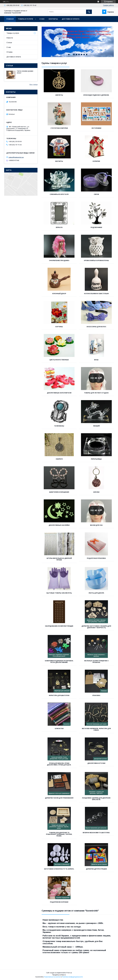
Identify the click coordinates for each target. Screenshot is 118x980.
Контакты (53, 19)
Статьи (9, 43)
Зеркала (59, 227)
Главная (10, 19)
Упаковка (96, 695)
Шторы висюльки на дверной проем (59, 559)
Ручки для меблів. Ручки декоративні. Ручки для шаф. (59, 764)
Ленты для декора (96, 593)
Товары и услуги (25, 19)
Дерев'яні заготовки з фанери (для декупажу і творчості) (96, 627)
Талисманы (59, 426)
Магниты (59, 161)
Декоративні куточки (96, 763)
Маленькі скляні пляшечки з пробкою (96, 662)
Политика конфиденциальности (72, 977)
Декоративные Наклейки (59, 525)
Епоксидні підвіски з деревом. (96, 95)
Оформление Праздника (59, 261)
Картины (59, 327)
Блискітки (59, 729)
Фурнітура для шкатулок (59, 695)
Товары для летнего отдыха (96, 393)
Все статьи (34, 85)
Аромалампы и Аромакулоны (96, 261)
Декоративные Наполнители (59, 393)
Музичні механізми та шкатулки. (96, 833)
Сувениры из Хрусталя (59, 194)
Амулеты (59, 95)
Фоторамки (96, 128)
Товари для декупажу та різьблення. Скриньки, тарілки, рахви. (59, 834)
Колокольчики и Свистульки (96, 294)
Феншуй (96, 426)
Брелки (96, 492)
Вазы (96, 360)
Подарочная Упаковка (96, 558)
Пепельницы (96, 459)
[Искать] (89, 12)
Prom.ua (69, 973)
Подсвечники (96, 227)
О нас (42, 19)
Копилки (96, 161)
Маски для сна (96, 525)
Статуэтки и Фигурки (59, 128)
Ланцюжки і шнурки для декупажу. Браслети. (96, 799)
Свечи (96, 194)
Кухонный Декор (59, 294)
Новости (10, 38)
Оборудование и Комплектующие (59, 626)
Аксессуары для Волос (96, 327)
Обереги (59, 459)
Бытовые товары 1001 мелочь (59, 593)
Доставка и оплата (71, 19)
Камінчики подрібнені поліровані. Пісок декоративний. (59, 662)
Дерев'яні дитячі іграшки (96, 869)
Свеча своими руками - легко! (25, 72)
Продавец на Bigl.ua (59, 975)
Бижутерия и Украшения (59, 492)
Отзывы (9, 52)
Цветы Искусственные (59, 360)
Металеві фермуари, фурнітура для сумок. (96, 729)
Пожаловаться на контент (52, 977)
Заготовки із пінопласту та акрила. (59, 869)
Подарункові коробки (59, 902)
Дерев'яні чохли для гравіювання (59, 798)
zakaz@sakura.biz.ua (16, 157)
